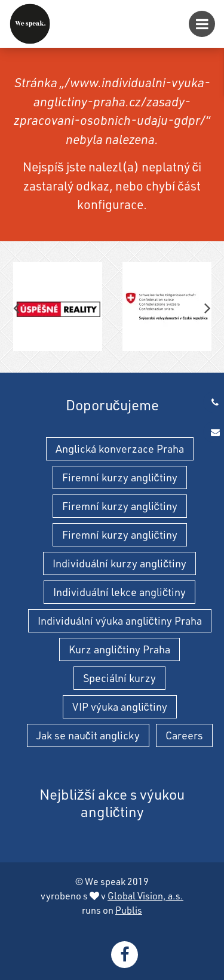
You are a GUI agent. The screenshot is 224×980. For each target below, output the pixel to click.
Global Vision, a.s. (145, 896)
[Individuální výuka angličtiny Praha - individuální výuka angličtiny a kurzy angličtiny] (30, 24)
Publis (129, 910)
